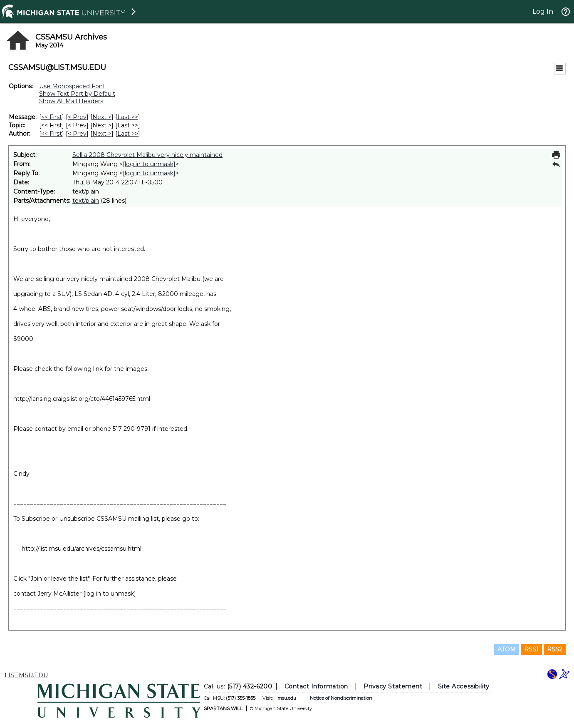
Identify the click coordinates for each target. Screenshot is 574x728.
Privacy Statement (393, 686)
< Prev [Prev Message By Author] (77, 134)
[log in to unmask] (149, 164)
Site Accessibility (464, 686)
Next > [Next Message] (102, 117)
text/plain (86, 201)
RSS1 (531, 649)
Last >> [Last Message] (128, 117)
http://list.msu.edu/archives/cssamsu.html (82, 549)
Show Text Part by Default (77, 94)
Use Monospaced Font (72, 86)
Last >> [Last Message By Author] (128, 134)
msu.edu (287, 698)
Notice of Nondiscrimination (341, 698)
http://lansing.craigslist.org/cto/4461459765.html (82, 399)
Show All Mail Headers (71, 101)
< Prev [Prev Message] (77, 117)
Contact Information (316, 686)
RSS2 (555, 649)
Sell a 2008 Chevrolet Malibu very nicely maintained (147, 155)
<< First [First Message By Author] (52, 134)
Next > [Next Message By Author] (102, 134)
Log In (543, 11)
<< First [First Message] (52, 117)
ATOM (507, 649)
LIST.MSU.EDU (26, 675)
